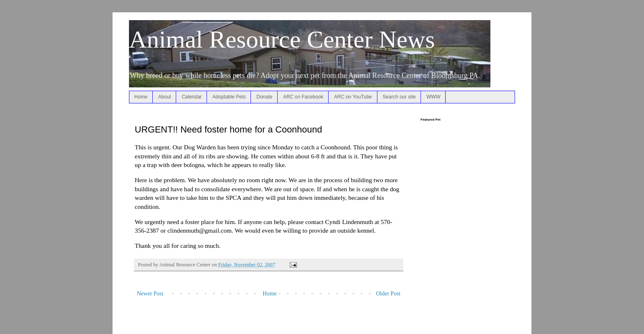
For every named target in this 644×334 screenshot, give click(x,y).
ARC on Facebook (303, 97)
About (164, 97)
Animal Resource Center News (282, 39)
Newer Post (150, 294)
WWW (433, 97)
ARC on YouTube (353, 97)
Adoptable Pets (229, 97)
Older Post (389, 294)
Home (141, 97)
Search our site (399, 97)
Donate (264, 97)
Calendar (192, 97)
